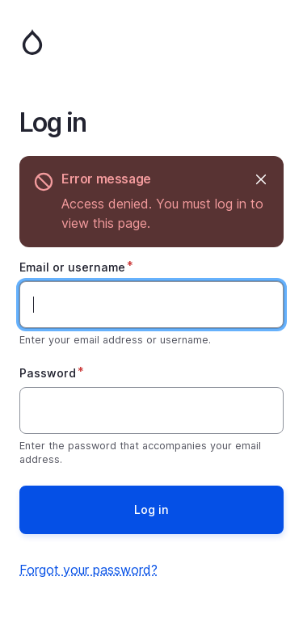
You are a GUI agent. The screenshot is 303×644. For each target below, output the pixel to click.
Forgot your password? (88, 570)
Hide (260, 179)
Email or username (72, 267)
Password (48, 373)
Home (151, 42)
